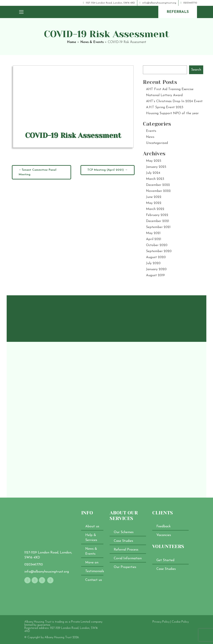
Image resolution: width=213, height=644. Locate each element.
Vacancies (164, 535)
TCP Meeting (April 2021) (106, 170)
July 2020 (153, 263)
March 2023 (155, 179)
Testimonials (95, 571)
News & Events (92, 42)
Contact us (94, 580)
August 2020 (156, 257)
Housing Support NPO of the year (172, 113)
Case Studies (123, 541)
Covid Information (128, 558)
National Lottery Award (164, 95)
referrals (178, 12)
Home (72, 42)
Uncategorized (157, 143)
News (150, 137)
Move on (92, 563)
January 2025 (156, 167)
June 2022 (154, 197)
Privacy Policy (161, 622)
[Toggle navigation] (21, 12)
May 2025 (154, 161)
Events (151, 131)
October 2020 (157, 245)
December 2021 (158, 221)
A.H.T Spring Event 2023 (165, 107)
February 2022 (157, 215)
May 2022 (154, 203)
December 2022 (158, 185)
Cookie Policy (180, 622)
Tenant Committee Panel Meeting (38, 172)
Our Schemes (124, 532)
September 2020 (159, 251)
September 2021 (158, 227)
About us (92, 526)
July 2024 (153, 173)
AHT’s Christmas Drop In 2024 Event (174, 101)
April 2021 (154, 239)
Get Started (165, 560)
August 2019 (155, 275)
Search (196, 70)
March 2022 (155, 209)
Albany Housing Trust (58, 637)
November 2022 (158, 191)
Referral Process (126, 550)
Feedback (163, 526)
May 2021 (153, 233)
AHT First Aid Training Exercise (170, 89)
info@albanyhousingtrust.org (158, 3)
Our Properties (125, 567)
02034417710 (189, 3)
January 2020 (156, 269)
